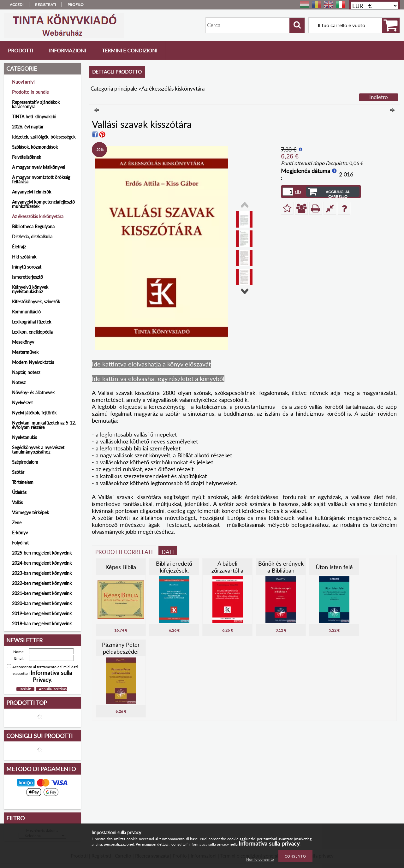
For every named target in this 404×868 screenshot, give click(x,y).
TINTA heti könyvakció (34, 117)
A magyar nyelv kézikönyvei (39, 167)
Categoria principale (114, 89)
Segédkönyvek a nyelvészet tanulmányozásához (38, 450)
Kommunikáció (26, 312)
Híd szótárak (24, 257)
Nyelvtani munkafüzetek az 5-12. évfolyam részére (44, 425)
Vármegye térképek (30, 512)
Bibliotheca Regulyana (33, 226)
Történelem (23, 482)
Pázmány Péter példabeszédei (121, 648)
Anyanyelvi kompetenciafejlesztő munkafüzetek (43, 204)
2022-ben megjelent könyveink (42, 583)
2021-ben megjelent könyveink (42, 593)
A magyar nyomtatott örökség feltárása (41, 179)
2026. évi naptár (28, 127)
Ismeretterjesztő (27, 277)
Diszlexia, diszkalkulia (32, 237)
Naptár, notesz (26, 372)
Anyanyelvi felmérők (32, 192)
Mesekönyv (23, 342)
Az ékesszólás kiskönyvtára (38, 216)
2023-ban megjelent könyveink (42, 573)
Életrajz (19, 247)
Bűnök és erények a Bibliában (281, 567)
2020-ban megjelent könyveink (42, 603)
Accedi (17, 5)
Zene (17, 523)
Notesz (19, 382)
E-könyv (20, 533)
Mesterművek (25, 352)
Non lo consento (260, 859)
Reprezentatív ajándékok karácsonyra (36, 104)
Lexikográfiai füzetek (32, 322)
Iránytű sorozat (27, 267)
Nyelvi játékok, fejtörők (34, 413)
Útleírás (19, 492)
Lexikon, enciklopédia (32, 332)
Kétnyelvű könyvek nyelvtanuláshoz (30, 289)
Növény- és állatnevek (33, 392)
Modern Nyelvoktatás (33, 362)
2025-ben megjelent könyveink (42, 553)
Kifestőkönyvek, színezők (36, 302)
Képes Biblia (121, 567)
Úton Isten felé (334, 567)
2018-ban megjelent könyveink (42, 624)
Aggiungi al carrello (338, 193)
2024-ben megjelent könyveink (42, 563)
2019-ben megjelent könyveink (42, 613)
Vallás (17, 502)
